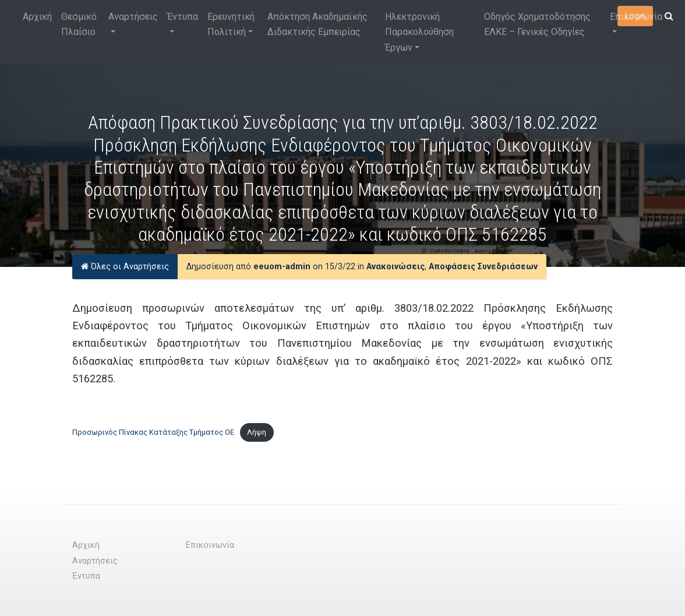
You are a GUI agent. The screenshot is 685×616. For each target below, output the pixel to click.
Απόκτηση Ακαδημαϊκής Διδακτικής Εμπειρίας (317, 24)
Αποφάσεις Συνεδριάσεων (483, 267)
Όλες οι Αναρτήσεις (125, 267)
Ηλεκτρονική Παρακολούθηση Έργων (419, 32)
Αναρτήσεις (133, 17)
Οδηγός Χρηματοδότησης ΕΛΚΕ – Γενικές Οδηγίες (537, 24)
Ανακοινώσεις (396, 267)
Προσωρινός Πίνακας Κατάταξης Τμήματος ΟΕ (153, 432)
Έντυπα (183, 17)
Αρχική (37, 17)
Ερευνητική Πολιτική (231, 24)
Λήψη (257, 432)
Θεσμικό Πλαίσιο (79, 24)
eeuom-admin (282, 267)
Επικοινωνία (636, 17)
